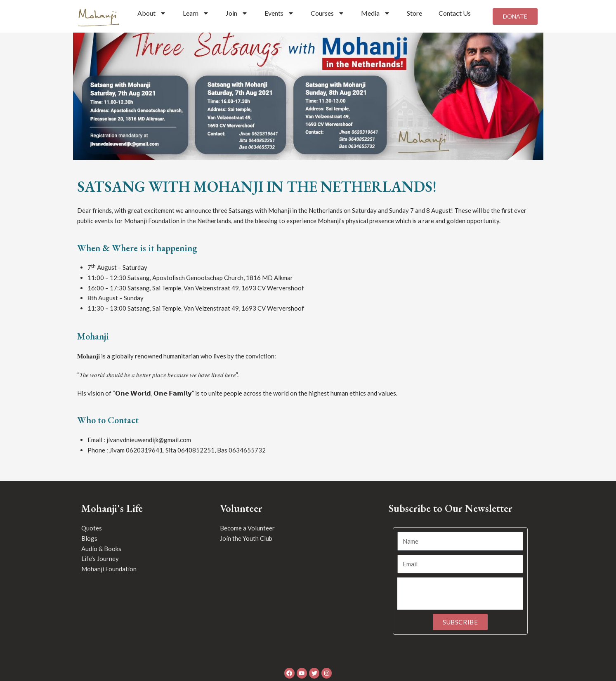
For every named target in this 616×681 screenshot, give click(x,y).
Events (279, 13)
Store (414, 13)
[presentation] (460, 597)
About (152, 13)
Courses (328, 13)
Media (376, 13)
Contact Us (455, 13)
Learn (196, 13)
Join (237, 13)
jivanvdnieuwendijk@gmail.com (149, 443)
